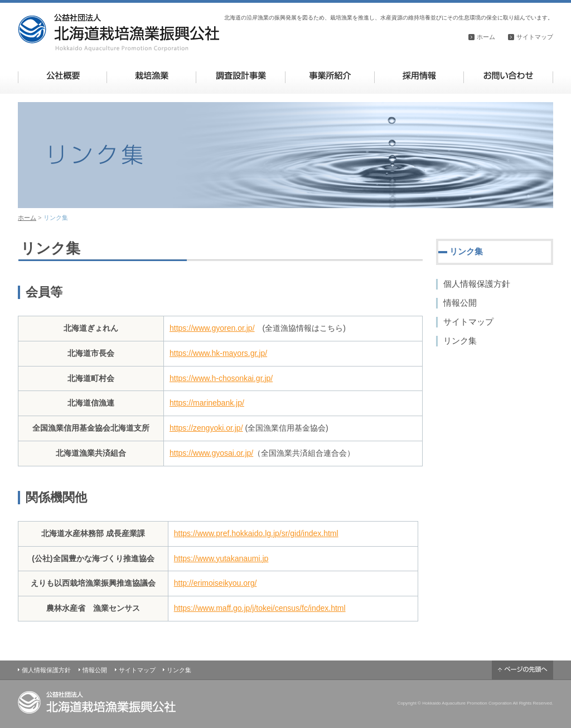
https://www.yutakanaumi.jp (221, 558)
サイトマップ (535, 37)
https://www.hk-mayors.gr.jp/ (218, 353)
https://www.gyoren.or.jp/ (212, 328)
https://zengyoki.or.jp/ (206, 428)
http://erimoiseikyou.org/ (216, 583)
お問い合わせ (508, 76)
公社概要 (63, 76)
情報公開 (460, 303)
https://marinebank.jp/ (207, 403)
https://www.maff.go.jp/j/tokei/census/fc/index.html (260, 608)
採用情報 (419, 76)
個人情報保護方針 (477, 284)
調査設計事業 (241, 76)
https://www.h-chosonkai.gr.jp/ (221, 378)
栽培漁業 (151, 76)
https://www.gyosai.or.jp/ (211, 453)
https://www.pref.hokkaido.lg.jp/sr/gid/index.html (256, 533)
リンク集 (460, 341)
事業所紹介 (330, 76)
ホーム (486, 37)
